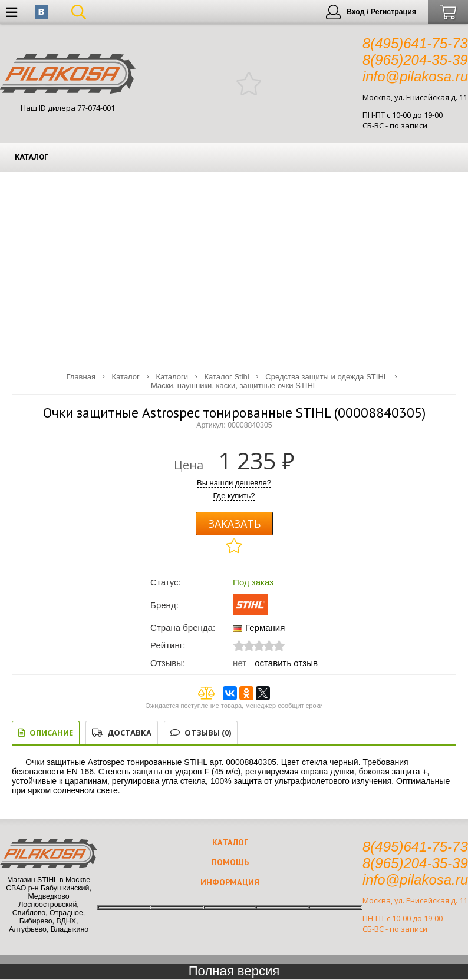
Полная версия (234, 971)
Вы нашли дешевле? (234, 483)
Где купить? (234, 496)
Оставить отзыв (286, 663)
